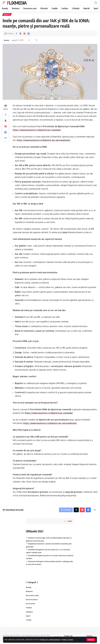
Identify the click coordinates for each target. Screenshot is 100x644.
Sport (28, 618)
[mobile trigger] (5, 3)
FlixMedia (17, 3)
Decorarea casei (33, 597)
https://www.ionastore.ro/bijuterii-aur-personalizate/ (44, 141)
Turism (29, 622)
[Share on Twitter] (20, 34)
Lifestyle (29, 614)
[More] (6, 141)
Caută (69, 522)
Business (29, 593)
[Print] (29, 34)
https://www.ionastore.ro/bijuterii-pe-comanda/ (37, 130)
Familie (29, 610)
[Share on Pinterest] (24, 34)
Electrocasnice (32, 601)
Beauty (7, 15)
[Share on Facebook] (16, 34)
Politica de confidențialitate (52, 640)
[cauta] (96, 3)
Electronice (31, 605)
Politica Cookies (72, 640)
